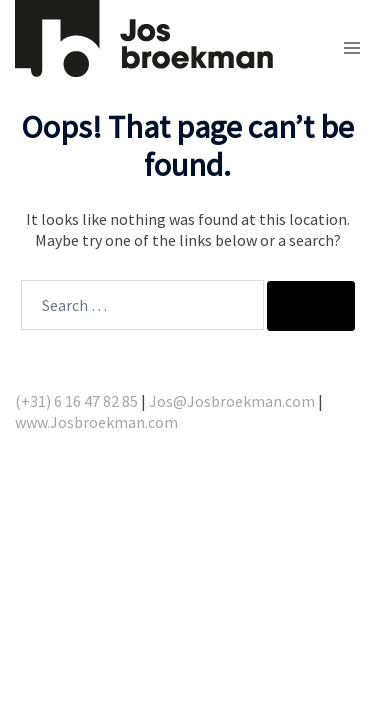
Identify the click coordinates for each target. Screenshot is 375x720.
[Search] (311, 306)
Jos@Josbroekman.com (232, 401)
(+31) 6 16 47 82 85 (76, 401)
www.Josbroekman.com (96, 422)
